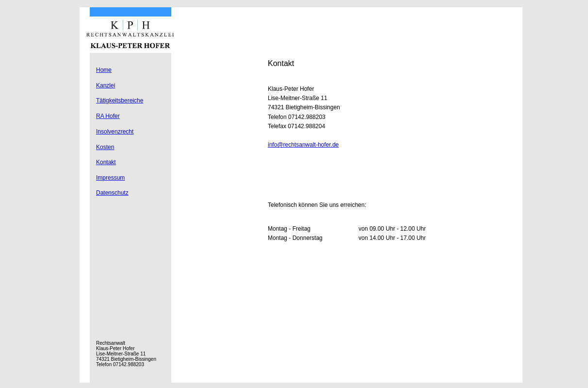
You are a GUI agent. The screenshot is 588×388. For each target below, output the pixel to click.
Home (104, 70)
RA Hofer (108, 116)
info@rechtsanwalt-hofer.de (303, 145)
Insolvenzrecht (115, 132)
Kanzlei (106, 85)
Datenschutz (112, 193)
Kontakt (106, 162)
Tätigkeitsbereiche (120, 101)
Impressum (110, 178)
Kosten (105, 147)
